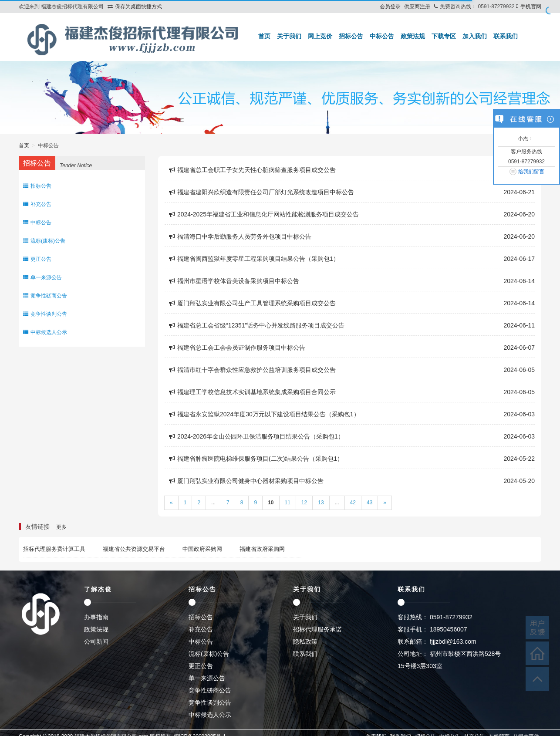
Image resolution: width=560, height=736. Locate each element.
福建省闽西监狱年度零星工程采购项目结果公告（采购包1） (254, 259)
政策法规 (413, 36)
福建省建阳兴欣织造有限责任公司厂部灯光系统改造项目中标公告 (261, 192)
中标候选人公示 (45, 332)
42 (353, 503)
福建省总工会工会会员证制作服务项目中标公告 (237, 348)
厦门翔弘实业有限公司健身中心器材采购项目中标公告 (246, 481)
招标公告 (351, 36)
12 (304, 503)
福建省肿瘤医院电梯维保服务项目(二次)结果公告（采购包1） (256, 459)
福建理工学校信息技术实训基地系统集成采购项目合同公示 (252, 392)
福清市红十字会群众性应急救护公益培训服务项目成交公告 (252, 370)
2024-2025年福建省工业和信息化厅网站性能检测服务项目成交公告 (264, 214)
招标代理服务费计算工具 (54, 549)
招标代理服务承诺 (317, 629)
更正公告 (37, 259)
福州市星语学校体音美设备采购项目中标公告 (234, 281)
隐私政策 (305, 641)
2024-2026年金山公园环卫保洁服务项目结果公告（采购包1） (256, 436)
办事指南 (96, 617)
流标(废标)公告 (44, 241)
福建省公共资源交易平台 (134, 549)
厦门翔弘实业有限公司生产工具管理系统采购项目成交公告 (252, 303)
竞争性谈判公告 (45, 314)
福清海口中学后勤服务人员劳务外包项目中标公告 (240, 236)
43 (369, 503)
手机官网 (531, 7)
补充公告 (37, 204)
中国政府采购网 (202, 549)
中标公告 (382, 36)
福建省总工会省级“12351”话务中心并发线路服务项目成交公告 (257, 325)
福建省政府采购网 (262, 549)
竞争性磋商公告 (45, 296)
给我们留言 (531, 172)
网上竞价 (320, 36)
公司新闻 (96, 641)
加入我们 (475, 36)
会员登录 (390, 7)
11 (288, 503)
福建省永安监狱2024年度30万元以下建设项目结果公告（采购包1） (264, 414)
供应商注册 (417, 7)
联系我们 (506, 36)
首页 (264, 36)
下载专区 (444, 36)
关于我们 (289, 36)
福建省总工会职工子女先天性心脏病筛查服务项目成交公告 (252, 170)
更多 (61, 527)
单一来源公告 (42, 277)
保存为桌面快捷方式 (138, 7)
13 (321, 503)
